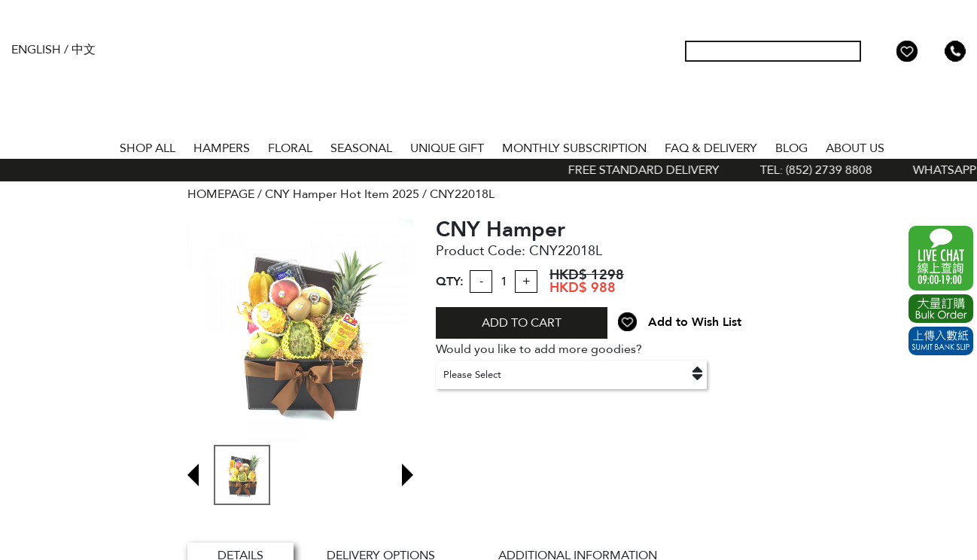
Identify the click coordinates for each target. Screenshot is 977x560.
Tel (955, 51)
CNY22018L (462, 194)
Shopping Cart (931, 51)
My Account (883, 51)
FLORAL (290, 148)
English (36, 50)
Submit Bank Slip (941, 341)
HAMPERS (222, 148)
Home (97, 145)
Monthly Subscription (574, 148)
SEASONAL (361, 148)
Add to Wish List (695, 322)
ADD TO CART (522, 323)
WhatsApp (941, 258)
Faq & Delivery (711, 148)
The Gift (489, 81)
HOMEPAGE (221, 194)
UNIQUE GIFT (447, 148)
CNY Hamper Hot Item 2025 (342, 194)
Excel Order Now (941, 309)
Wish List (907, 51)
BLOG (791, 148)
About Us (855, 148)
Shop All (148, 148)
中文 (84, 50)
